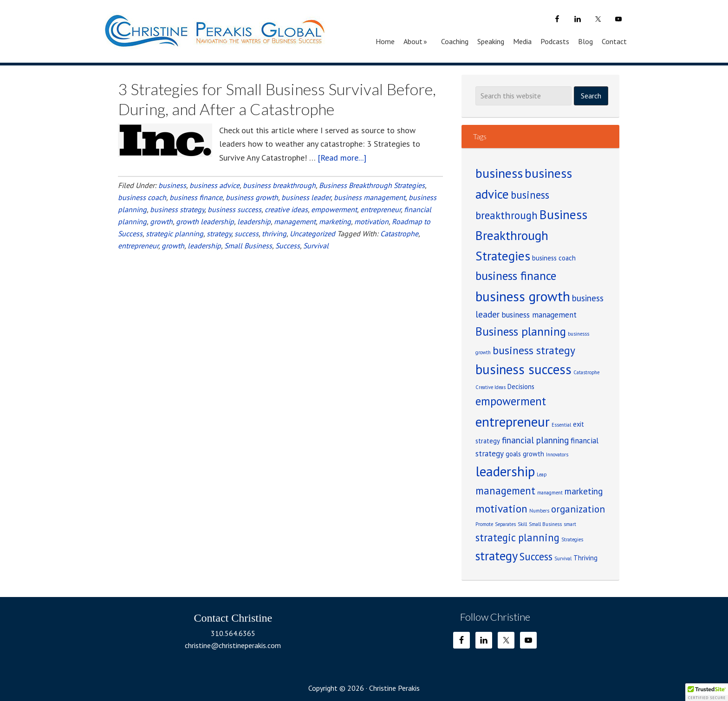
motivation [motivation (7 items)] (501, 508)
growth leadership (205, 221)
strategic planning (175, 234)
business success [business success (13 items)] (523, 369)
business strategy (177, 209)
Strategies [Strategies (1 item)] (572, 539)
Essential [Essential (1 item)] (561, 425)
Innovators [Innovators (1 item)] (557, 454)
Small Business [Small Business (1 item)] (545, 524)
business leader (306, 197)
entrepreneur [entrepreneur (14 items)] (513, 422)
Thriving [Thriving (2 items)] (585, 558)
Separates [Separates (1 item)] (505, 524)
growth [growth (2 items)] (533, 454)
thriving (274, 234)
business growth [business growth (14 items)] (523, 296)
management (295, 221)
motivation (371, 221)
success (247, 234)
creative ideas (286, 209)
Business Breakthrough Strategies (372, 185)
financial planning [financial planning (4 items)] (535, 440)
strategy (219, 234)
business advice (214, 185)
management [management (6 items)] (505, 490)
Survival (316, 246)
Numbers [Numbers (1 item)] (539, 511)
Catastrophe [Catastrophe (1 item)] (586, 372)
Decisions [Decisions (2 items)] (521, 386)
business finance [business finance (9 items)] (516, 276)
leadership (254, 221)
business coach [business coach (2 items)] (554, 258)
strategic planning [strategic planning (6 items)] (517, 537)
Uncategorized (312, 234)
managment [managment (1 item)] (550, 493)
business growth (252, 197)
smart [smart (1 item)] (570, 524)
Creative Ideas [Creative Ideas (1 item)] (491, 387)
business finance (196, 197)
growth (161, 221)
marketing (335, 221)
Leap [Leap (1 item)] (542, 474)
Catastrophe (399, 234)
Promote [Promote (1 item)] (484, 524)
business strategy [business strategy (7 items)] (534, 350)
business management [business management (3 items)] (539, 315)
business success (234, 209)
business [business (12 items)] (499, 173)
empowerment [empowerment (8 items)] (511, 401)
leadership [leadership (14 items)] (505, 471)
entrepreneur (380, 209)
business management (370, 197)
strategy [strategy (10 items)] (497, 556)
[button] (707, 692)
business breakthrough (279, 185)
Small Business (248, 246)
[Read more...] (342, 158)
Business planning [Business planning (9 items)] (521, 331)
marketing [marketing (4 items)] (584, 491)
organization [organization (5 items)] (578, 509)
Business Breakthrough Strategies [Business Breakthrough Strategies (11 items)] (531, 235)
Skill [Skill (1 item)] (522, 524)
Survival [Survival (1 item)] (563, 558)
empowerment (334, 209)
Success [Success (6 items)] (536, 556)
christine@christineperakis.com (233, 645)
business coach (142, 197)
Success (288, 246)
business (172, 185)
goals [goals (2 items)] (513, 454)
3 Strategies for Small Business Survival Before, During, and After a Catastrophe (277, 99)
